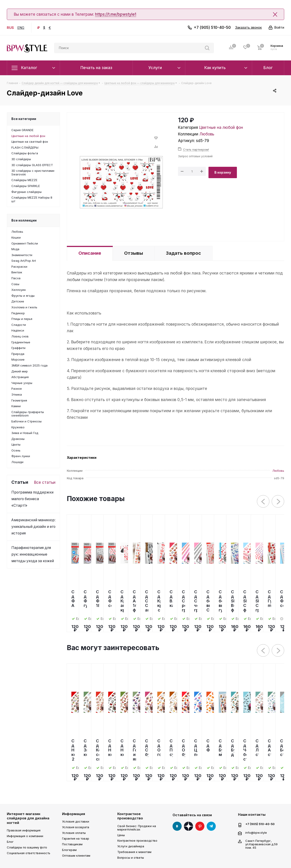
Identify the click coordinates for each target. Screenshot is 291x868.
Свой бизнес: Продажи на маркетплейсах (137, 828)
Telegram (211, 826)
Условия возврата (76, 827)
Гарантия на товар (76, 838)
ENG (21, 28)
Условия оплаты (74, 833)
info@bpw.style (256, 832)
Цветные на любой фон (221, 127)
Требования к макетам (134, 852)
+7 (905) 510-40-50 (212, 27)
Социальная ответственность (29, 853)
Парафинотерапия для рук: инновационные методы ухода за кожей (33, 554)
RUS (10, 28)
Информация (74, 814)
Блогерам (69, 850)
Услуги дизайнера (131, 846)
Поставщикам (72, 844)
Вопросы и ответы (131, 858)
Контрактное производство (130, 816)
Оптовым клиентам (76, 856)
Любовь (207, 134)
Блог (10, 842)
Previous (263, 502)
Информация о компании (25, 836)
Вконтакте (177, 826)
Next (278, 502)
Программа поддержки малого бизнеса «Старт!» (32, 499)
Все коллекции (24, 220)
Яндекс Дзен (188, 826)
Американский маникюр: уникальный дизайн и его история (33, 527)
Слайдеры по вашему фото (27, 847)
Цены (121, 835)
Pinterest (200, 826)
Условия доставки (76, 821)
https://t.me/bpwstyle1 (116, 14)
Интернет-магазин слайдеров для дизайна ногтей (28, 818)
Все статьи (45, 482)
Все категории (24, 119)
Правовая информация (24, 830)
